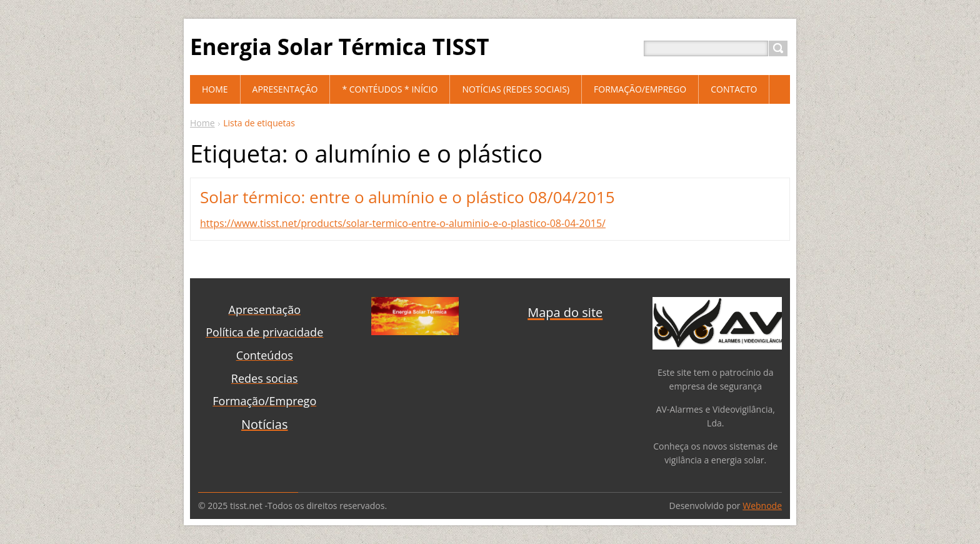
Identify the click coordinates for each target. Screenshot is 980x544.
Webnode (762, 506)
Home (202, 123)
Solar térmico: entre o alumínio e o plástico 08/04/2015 (407, 197)
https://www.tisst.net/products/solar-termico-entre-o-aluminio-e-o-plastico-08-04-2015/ (403, 223)
